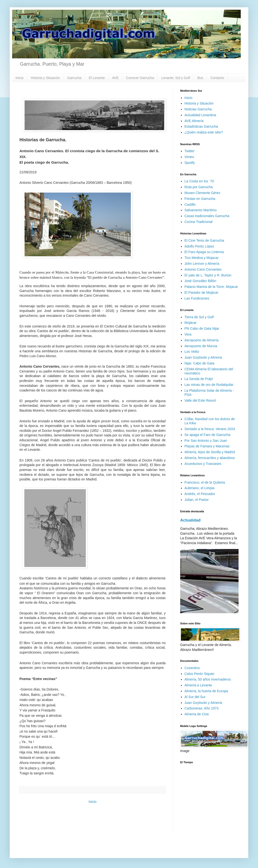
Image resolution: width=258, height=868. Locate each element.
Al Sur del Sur (195, 697)
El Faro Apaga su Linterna (204, 252)
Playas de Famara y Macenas (207, 446)
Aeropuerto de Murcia (201, 346)
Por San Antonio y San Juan (206, 441)
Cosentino (192, 668)
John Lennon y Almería (202, 264)
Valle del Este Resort (200, 400)
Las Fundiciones (197, 298)
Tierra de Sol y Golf (199, 317)
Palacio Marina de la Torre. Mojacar (211, 287)
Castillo (190, 204)
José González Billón (200, 281)
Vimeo (189, 157)
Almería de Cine (197, 714)
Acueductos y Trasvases (203, 464)
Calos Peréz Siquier (200, 674)
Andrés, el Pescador (200, 494)
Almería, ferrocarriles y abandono (210, 458)
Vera (188, 334)
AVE (115, 78)
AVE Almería (194, 121)
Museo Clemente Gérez (203, 193)
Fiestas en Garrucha (200, 199)
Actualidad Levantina (200, 115)
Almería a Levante (198, 685)
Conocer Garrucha (140, 78)
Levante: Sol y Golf (176, 78)
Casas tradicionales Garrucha (207, 216)
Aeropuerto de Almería (202, 340)
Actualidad (190, 520)
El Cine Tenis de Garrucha (204, 240)
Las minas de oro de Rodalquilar (209, 385)
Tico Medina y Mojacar (202, 258)
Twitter (190, 151)
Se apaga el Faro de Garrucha (208, 435)
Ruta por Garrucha (199, 187)
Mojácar (191, 323)
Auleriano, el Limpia (200, 488)
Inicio (20, 78)
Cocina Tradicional (199, 222)
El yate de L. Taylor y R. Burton (208, 275)
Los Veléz (192, 352)
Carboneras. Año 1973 (202, 708)
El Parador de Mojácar (201, 292)
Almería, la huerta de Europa (206, 691)
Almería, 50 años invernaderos (208, 679)
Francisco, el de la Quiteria (205, 482)
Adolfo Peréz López (199, 246)
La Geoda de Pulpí (199, 379)
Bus (200, 78)
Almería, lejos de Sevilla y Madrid (210, 452)
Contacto (217, 78)
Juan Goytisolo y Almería (203, 357)
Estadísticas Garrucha (201, 126)
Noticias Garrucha (198, 109)
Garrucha (74, 78)
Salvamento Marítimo (201, 210)
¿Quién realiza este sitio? (204, 132)
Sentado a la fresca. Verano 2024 (210, 429)
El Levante (97, 78)
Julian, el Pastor (197, 500)
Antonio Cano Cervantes (203, 269)
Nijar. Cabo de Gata (200, 363)
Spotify (190, 163)
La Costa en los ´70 (199, 181)
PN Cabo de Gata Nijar (202, 328)
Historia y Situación (45, 78)
